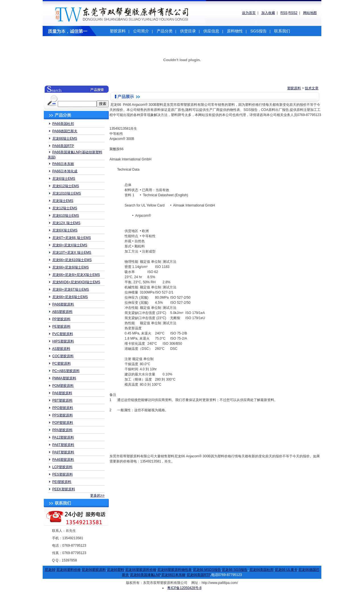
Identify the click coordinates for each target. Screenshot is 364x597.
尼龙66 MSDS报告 (207, 570)
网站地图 (310, 13)
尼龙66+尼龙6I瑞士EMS (71, 267)
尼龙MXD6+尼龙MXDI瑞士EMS (76, 282)
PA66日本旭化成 (65, 171)
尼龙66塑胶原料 (94, 570)
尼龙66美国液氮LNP (145, 575)
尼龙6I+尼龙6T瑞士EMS (71, 290)
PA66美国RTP (63, 146)
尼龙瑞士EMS (63, 201)
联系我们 (282, 31)
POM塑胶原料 (63, 386)
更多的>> (97, 495)
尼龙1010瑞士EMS (67, 193)
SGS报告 (258, 31)
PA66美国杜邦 (63, 124)
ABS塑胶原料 (62, 312)
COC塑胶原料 (63, 356)
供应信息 (211, 31)
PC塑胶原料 (62, 363)
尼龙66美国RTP (198, 575)
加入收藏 (268, 13)
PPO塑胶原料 (63, 408)
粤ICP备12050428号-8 (184, 588)
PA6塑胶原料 (62, 393)
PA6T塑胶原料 (63, 445)
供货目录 (188, 31)
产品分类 (165, 31)
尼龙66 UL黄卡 (286, 570)
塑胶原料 (118, 31)
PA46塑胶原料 (63, 460)
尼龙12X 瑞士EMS (66, 223)
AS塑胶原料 (61, 349)
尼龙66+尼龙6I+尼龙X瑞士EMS (76, 275)
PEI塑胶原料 (62, 482)
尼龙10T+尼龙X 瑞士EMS (72, 253)
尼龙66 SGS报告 (235, 570)
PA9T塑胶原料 (63, 452)
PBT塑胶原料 (62, 400)
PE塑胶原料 (61, 327)
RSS (284, 13)
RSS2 (293, 13)
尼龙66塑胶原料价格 (141, 570)
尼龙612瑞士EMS (66, 186)
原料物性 (235, 31)
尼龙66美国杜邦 (261, 570)
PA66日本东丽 (63, 164)
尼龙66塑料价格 (68, 570)
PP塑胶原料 (61, 319)
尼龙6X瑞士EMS (65, 230)
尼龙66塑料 (116, 570)
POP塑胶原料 (63, 423)
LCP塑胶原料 (62, 467)
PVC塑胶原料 (63, 334)
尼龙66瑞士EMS (65, 139)
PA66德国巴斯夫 (65, 131)
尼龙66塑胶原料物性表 (174, 570)
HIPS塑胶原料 (63, 341)
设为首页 (249, 13)
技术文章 (312, 88)
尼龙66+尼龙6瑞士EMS (70, 297)
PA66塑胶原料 (63, 304)
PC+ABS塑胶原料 (66, 371)
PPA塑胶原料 (62, 430)
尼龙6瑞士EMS (64, 179)
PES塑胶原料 (63, 474)
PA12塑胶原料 (63, 437)
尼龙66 (50, 570)
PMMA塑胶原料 (64, 378)
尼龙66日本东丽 (173, 575)
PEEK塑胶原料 (64, 489)
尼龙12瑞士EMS (65, 208)
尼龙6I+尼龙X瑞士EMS (70, 245)
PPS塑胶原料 (63, 415)
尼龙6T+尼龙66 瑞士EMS (72, 238)
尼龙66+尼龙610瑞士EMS (72, 260)
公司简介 (141, 31)
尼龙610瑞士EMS (66, 216)
